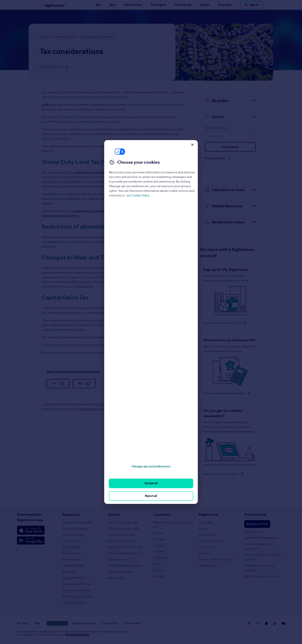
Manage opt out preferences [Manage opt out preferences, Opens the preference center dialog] (151, 466)
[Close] (192, 145)
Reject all (151, 496)
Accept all (151, 483)
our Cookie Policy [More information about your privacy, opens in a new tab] (138, 195)
